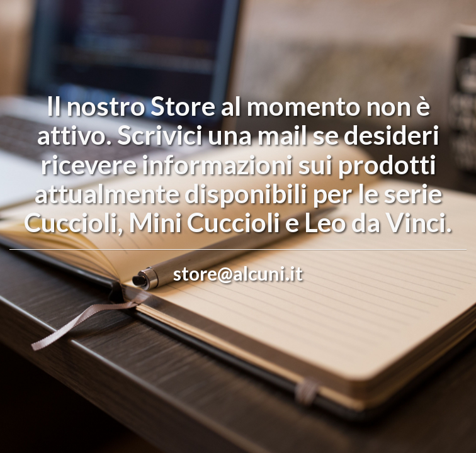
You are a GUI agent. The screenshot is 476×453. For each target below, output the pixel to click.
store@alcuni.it (238, 273)
